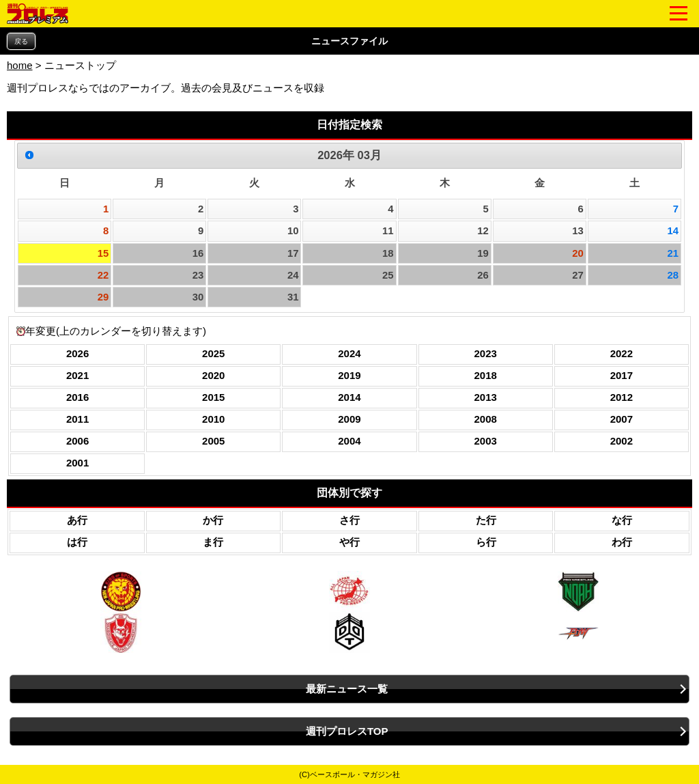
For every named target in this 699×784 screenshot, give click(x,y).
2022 (622, 353)
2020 (213, 375)
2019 (349, 375)
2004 (349, 441)
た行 (486, 520)
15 (103, 253)
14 (673, 231)
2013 (485, 397)
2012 (622, 397)
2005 (213, 441)
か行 (213, 520)
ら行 (486, 542)
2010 (213, 419)
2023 (485, 353)
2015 (213, 397)
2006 (77, 441)
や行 (349, 542)
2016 (77, 397)
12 (483, 231)
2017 (622, 375)
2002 (622, 441)
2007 (622, 419)
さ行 (349, 520)
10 (293, 231)
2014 (349, 397)
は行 (77, 542)
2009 (349, 419)
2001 (77, 463)
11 (388, 231)
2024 (349, 353)
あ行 (77, 520)
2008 (485, 419)
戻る (21, 41)
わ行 (622, 542)
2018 (485, 375)
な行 (622, 520)
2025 (213, 353)
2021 (77, 375)
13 (578, 231)
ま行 (213, 542)
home (20, 65)
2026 (77, 353)
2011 (77, 419)
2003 (485, 441)
